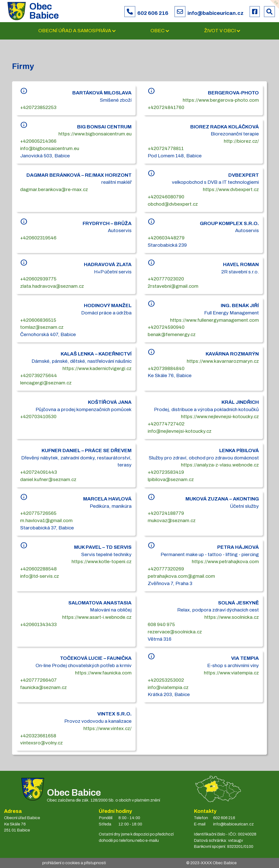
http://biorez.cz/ (241, 141)
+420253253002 (166, 680)
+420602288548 (38, 569)
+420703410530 (38, 417)
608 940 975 (161, 624)
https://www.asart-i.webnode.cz (97, 617)
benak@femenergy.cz (172, 334)
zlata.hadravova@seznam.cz (52, 286)
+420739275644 (39, 375)
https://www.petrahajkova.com (225, 562)
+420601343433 (38, 624)
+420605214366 (38, 141)
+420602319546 (38, 238)
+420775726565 (38, 513)
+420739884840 (166, 368)
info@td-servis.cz (40, 576)
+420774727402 (166, 424)
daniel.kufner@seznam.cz (48, 479)
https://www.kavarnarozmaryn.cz (223, 361)
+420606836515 (38, 320)
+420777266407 (38, 680)
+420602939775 (38, 279)
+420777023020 (166, 279)
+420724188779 (166, 513)
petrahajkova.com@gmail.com (181, 576)
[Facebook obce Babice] (255, 12)
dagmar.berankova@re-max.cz (54, 189)
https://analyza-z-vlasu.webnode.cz (220, 465)
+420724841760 (166, 107)
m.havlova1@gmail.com (46, 520)
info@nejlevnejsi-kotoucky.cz (180, 431)
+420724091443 (39, 472)
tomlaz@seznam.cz (42, 327)
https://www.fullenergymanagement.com (214, 320)
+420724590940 (166, 327)
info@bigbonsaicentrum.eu (50, 148)
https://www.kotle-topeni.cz (102, 562)
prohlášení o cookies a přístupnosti (74, 863)
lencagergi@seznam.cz (46, 383)
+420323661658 (38, 736)
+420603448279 (166, 238)
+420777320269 (166, 569)
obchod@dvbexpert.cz (173, 204)
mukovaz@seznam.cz (172, 520)
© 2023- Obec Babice (211, 863)
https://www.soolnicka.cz (232, 617)
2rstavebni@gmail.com (173, 286)
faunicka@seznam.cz (43, 687)
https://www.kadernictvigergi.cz (97, 368)
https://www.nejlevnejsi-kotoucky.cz (220, 417)
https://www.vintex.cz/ (107, 728)
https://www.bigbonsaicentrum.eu (95, 134)
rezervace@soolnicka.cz (175, 632)
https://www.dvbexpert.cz (231, 189)
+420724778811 (166, 148)
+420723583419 (166, 472)
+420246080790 (166, 197)
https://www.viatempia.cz (231, 673)
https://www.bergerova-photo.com (221, 100)
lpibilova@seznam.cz (171, 479)
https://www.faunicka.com (103, 673)
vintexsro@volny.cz (41, 743)
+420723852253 (38, 107)
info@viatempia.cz (168, 687)
